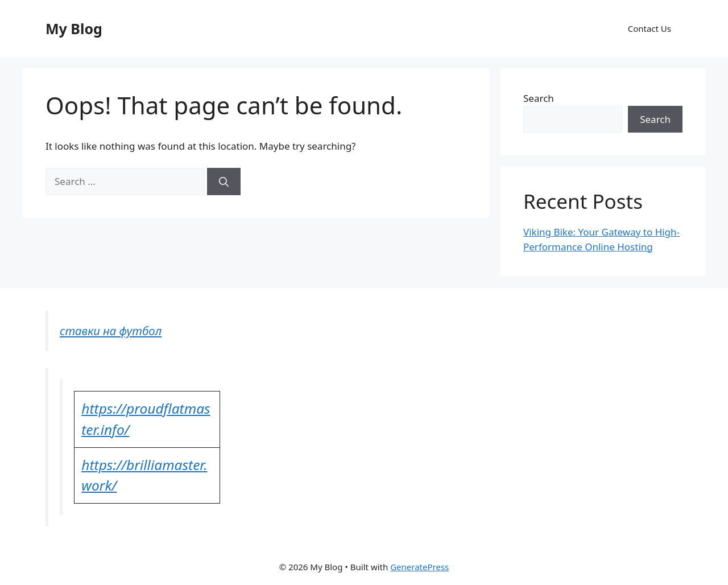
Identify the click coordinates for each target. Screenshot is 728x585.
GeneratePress (419, 567)
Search (539, 98)
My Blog (74, 28)
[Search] (224, 182)
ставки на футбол (111, 331)
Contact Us (650, 28)
